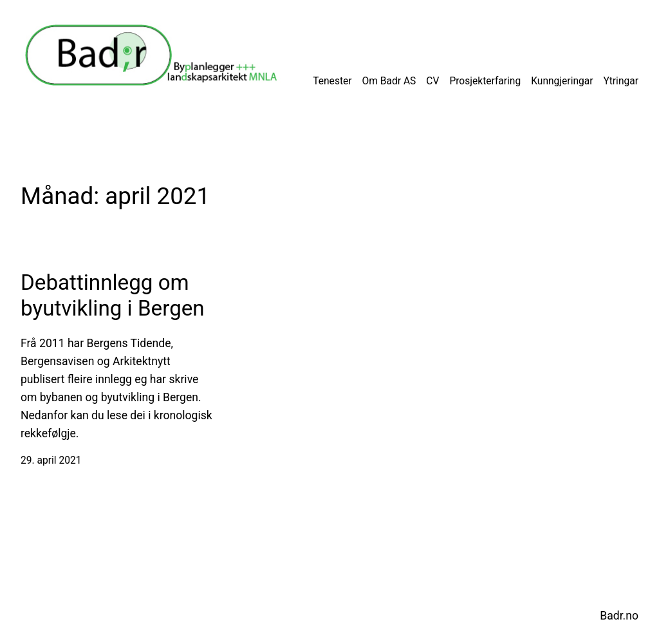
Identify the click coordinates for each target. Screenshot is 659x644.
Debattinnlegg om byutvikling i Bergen (113, 295)
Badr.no (619, 616)
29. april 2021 (51, 460)
